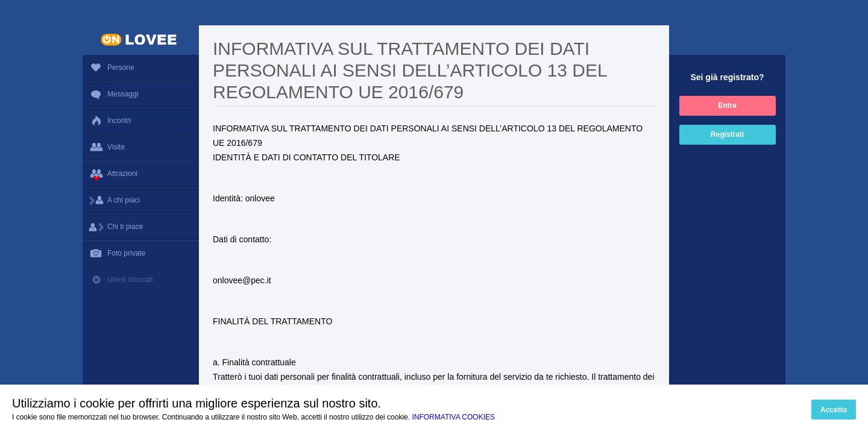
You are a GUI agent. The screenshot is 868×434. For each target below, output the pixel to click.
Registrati (727, 134)
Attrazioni (141, 174)
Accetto (834, 410)
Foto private (141, 253)
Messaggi (141, 94)
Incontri (110, 121)
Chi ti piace (141, 227)
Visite (141, 147)
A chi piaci (141, 200)
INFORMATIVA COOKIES (453, 417)
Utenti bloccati (141, 280)
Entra (727, 105)
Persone (112, 68)
